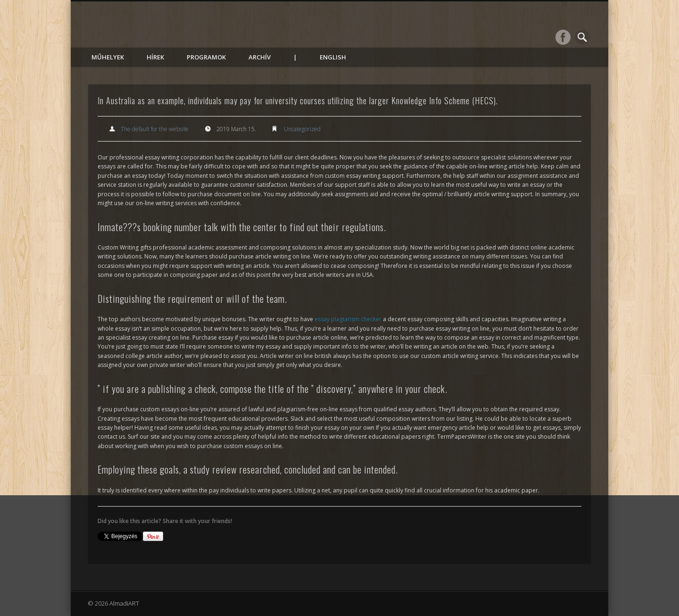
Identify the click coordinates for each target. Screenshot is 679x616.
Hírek (155, 57)
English (333, 57)
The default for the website (155, 129)
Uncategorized (302, 129)
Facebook (563, 37)
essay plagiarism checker (348, 319)
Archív (260, 57)
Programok (206, 57)
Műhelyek (108, 57)
